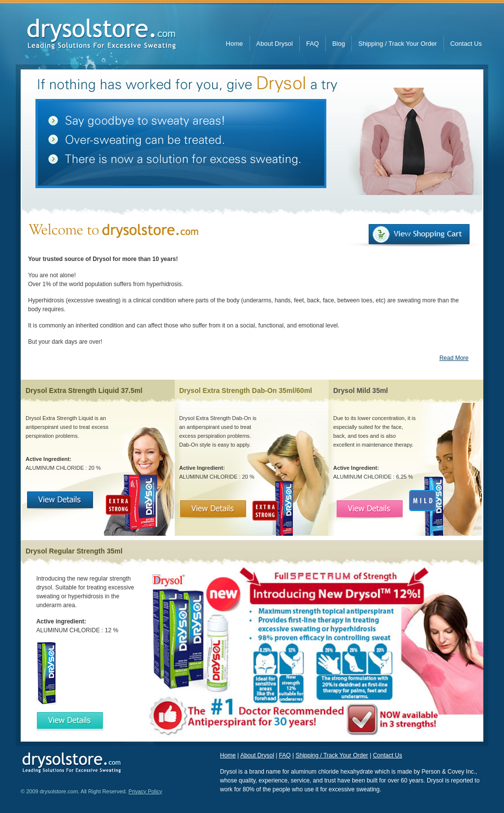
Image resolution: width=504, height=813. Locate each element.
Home (235, 44)
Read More (454, 358)
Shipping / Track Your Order (398, 44)
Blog (339, 44)
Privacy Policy (145, 791)
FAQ (313, 44)
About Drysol (275, 44)
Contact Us (466, 44)
